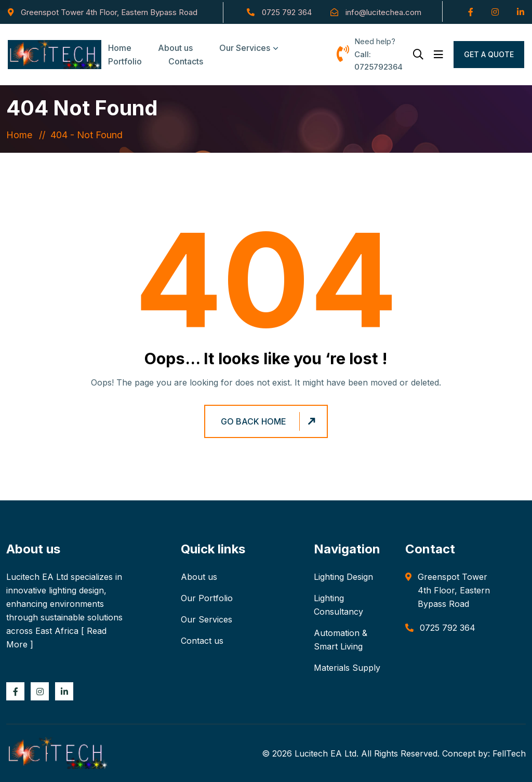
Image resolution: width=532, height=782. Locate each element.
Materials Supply (347, 668)
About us (199, 577)
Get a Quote (489, 54)
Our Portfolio (207, 598)
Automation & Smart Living (341, 640)
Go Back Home (270, 422)
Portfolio (125, 61)
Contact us (202, 641)
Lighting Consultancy (338, 605)
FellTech (509, 753)
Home (22, 135)
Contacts (186, 61)
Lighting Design (343, 577)
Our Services (245, 48)
